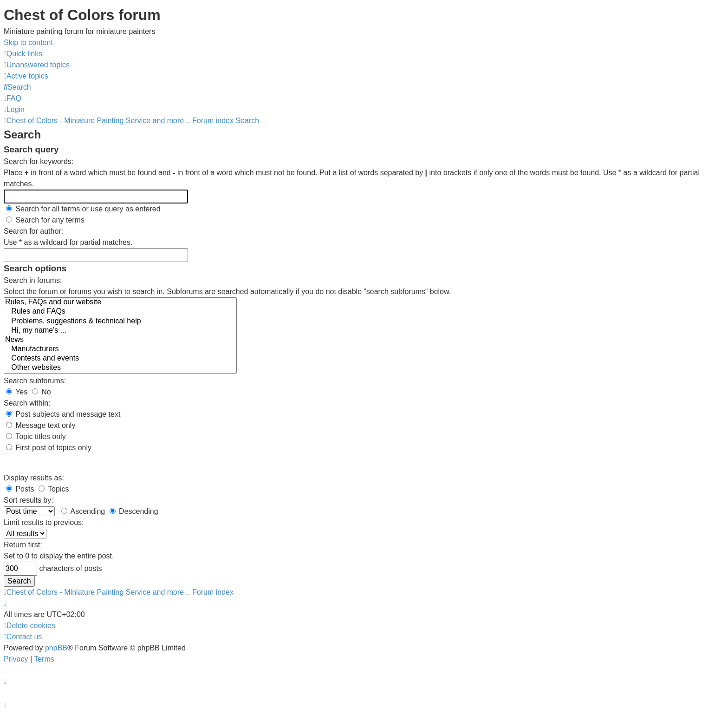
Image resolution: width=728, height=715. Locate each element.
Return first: (23, 545)
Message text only (41, 425)
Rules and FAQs (120, 312)
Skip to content (28, 43)
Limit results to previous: (44, 522)
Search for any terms (45, 220)
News (120, 340)
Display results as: (34, 478)
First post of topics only (49, 448)
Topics (54, 489)
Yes (17, 392)
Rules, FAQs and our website (120, 302)
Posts (20, 489)
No (42, 392)
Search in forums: (33, 280)
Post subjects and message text (63, 414)
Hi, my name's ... (120, 331)
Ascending (83, 511)
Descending (134, 511)
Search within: (27, 403)
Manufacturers (120, 349)
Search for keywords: (39, 161)
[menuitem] (37, 65)
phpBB (56, 648)
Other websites (120, 368)
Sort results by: (29, 500)
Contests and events (120, 359)
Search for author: (33, 231)
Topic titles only (36, 436)
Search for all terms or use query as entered (83, 209)
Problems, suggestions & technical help (120, 321)
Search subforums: (35, 381)
